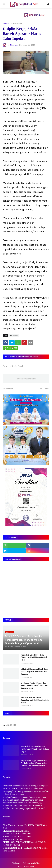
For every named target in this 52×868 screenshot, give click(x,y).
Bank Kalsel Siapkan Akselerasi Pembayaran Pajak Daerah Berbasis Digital (35, 749)
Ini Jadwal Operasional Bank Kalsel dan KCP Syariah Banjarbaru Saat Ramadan (35, 672)
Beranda (6, 24)
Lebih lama (43, 389)
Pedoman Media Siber (32, 863)
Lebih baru (9, 389)
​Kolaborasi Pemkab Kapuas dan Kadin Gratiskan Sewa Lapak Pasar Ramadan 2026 (35, 686)
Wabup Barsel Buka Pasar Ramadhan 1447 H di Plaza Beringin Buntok (35, 700)
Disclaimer (16, 863)
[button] (4, 4)
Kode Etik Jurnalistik (26, 867)
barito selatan (17, 24)
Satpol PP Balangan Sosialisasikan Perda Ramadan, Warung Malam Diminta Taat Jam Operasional (34, 763)
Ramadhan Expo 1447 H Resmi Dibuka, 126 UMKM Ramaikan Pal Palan (34, 657)
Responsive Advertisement (26, 379)
